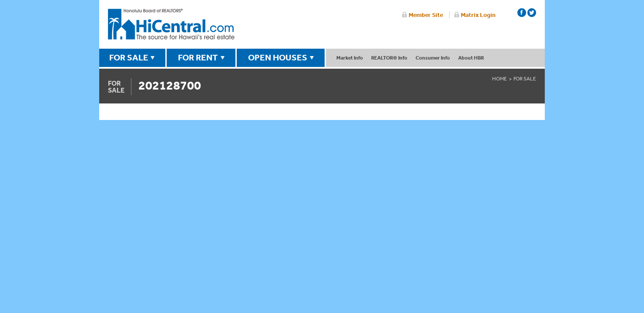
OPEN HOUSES (278, 57)
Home (500, 79)
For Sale (525, 79)
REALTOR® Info (389, 58)
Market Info (350, 58)
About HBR (471, 58)
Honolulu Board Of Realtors (171, 24)
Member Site (426, 15)
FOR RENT (198, 57)
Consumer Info (433, 58)
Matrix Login (478, 15)
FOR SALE (129, 57)
